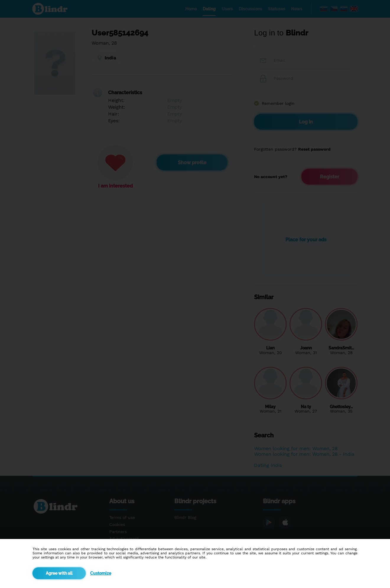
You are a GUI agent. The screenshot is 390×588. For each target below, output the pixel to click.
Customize (101, 573)
